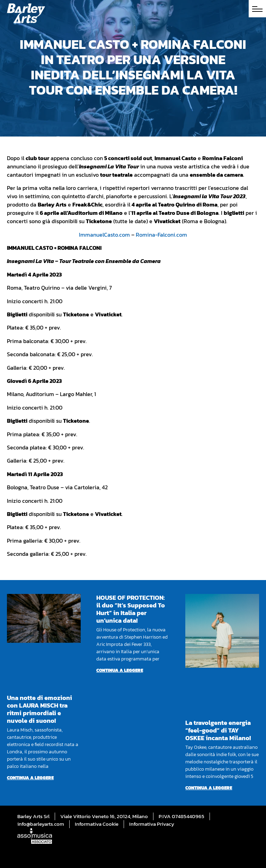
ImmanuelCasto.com (104, 235)
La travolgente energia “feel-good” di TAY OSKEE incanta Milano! (218, 730)
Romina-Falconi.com (161, 235)
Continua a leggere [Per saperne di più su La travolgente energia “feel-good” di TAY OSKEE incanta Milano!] (209, 788)
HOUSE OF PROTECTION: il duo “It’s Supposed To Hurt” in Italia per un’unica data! (131, 609)
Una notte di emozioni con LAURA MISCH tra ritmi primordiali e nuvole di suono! (39, 709)
